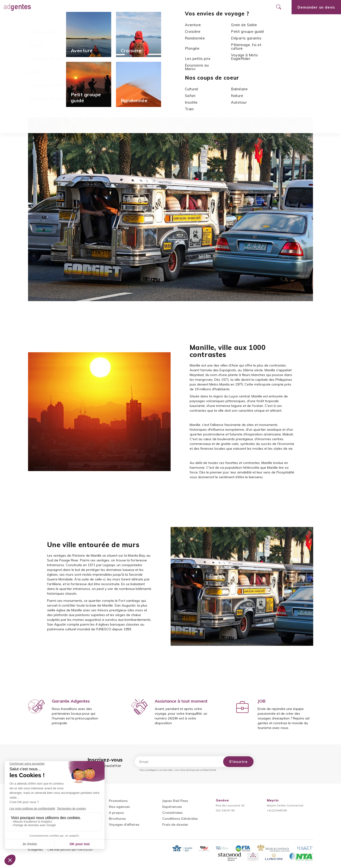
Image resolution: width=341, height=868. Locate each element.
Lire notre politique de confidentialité (195, 770)
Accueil (154, 35)
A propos (116, 813)
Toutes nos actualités (45, 106)
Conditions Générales (180, 819)
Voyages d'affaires (124, 825)
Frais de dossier (175, 825)
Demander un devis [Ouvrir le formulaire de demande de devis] (316, 7)
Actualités (173, 35)
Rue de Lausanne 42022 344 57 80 (230, 805)
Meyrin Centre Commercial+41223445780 (285, 805)
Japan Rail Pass (175, 801)
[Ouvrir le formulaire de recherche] (279, 7)
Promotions (127, 7)
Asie (189, 35)
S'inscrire (238, 762)
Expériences (172, 807)
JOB (262, 701)
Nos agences (160, 7)
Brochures (117, 819)
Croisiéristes (172, 813)
